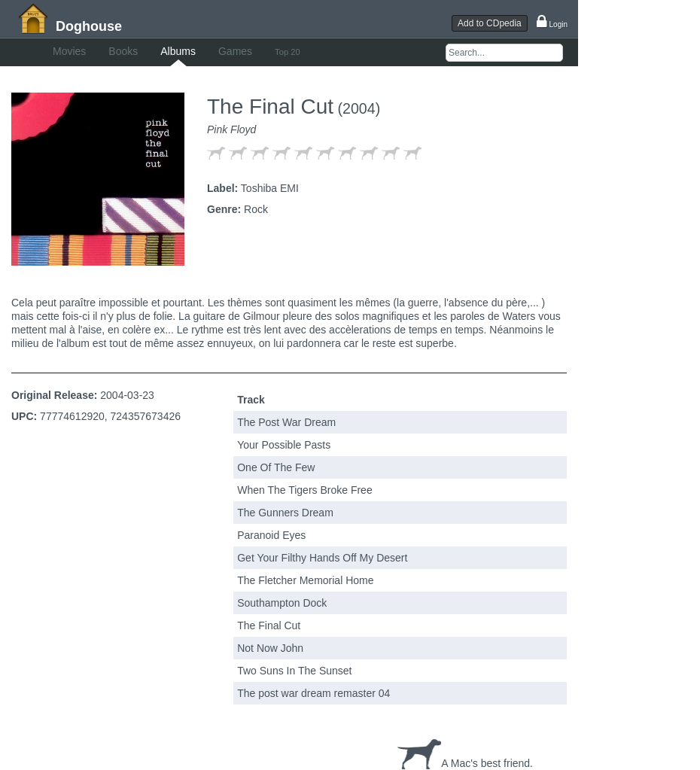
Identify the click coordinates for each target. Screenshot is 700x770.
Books (123, 51)
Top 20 (288, 52)
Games (235, 51)
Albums (178, 51)
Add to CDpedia (490, 23)
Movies (69, 51)
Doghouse (89, 26)
